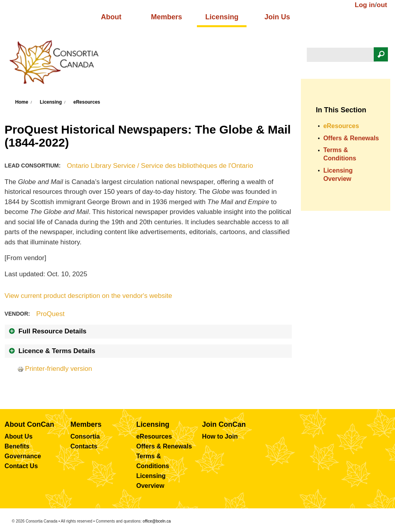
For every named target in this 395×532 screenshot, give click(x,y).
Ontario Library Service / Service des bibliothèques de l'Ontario (160, 166)
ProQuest (50, 314)
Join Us (277, 17)
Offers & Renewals (351, 138)
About (111, 17)
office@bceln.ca (157, 521)
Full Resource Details (53, 331)
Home (21, 102)
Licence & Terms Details (57, 351)
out (382, 5)
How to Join (220, 436)
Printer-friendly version (55, 369)
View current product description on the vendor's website (88, 296)
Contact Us (21, 466)
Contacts (84, 446)
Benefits (17, 446)
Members (166, 17)
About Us (19, 436)
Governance (23, 456)
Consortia (85, 436)
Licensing (222, 17)
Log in (365, 5)
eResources (87, 102)
